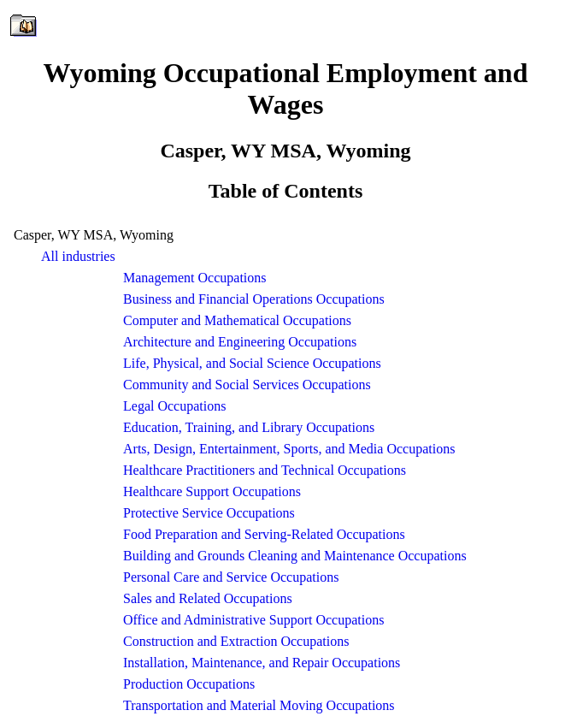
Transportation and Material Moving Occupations (259, 705)
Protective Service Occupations (209, 513)
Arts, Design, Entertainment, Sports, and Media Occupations (289, 449)
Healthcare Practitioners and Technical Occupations (265, 470)
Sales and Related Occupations (208, 598)
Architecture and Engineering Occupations (240, 342)
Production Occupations (189, 684)
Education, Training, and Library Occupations (249, 427)
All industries (78, 256)
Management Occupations (195, 278)
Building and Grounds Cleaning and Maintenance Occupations (295, 556)
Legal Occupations (174, 406)
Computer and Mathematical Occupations (237, 320)
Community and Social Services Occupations (247, 385)
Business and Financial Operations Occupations (254, 299)
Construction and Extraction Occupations (236, 641)
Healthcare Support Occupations (212, 491)
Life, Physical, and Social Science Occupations (252, 363)
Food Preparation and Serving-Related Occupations (264, 534)
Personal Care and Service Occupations (231, 577)
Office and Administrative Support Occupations (253, 620)
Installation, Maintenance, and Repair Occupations (262, 663)
